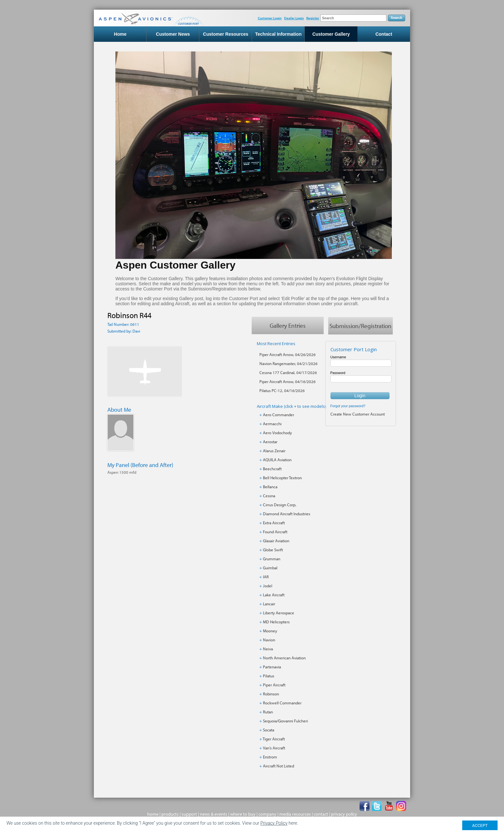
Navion (269, 640)
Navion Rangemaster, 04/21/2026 (288, 363)
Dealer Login (294, 18)
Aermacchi (272, 424)
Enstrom (270, 757)
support (189, 814)
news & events (214, 814)
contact (321, 814)
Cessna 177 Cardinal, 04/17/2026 (288, 372)
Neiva (268, 649)
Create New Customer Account (358, 414)
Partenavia (272, 667)
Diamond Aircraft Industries (287, 514)
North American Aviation (284, 658)
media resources (295, 814)
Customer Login (270, 18)
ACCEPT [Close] (480, 825)
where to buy (243, 814)
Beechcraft (272, 469)
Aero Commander (279, 415)
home (153, 814)
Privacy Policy (274, 823)
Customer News (173, 34)
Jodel (268, 586)
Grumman (272, 559)
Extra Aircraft (274, 523)
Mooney (270, 631)
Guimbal (270, 568)
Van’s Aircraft (274, 748)
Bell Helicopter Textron (282, 478)
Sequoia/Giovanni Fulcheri (285, 721)
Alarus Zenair (274, 451)
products (170, 814)
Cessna (269, 496)
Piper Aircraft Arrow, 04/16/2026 (288, 381)
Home (120, 34)
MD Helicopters (276, 622)
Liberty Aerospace (279, 613)
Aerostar (270, 442)
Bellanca (270, 487)
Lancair (269, 604)
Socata (269, 730)
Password (338, 373)
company (267, 814)
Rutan (268, 712)
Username (338, 357)
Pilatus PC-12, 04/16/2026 (282, 390)
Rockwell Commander (282, 703)
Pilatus (269, 676)
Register (313, 18)
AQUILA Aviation (277, 460)
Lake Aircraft (274, 595)
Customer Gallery (331, 34)
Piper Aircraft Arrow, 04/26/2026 (288, 354)
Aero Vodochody (277, 433)
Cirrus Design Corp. (280, 505)
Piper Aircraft (274, 685)
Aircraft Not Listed (279, 766)
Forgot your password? (348, 406)
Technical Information (278, 34)
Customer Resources (226, 34)
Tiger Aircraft (274, 739)
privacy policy (344, 814)
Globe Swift (273, 550)
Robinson (271, 694)
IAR (266, 577)
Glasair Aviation (276, 541)
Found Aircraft (275, 532)
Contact (384, 34)
